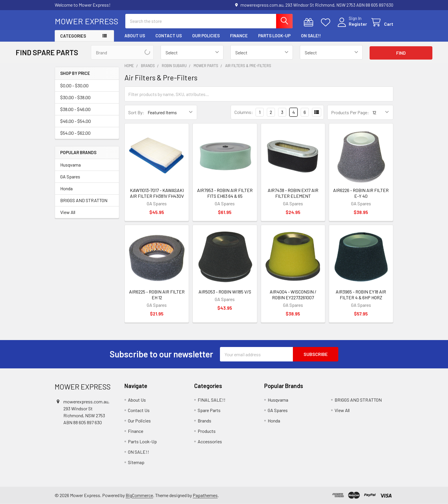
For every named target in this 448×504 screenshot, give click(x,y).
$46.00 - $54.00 (76, 121)
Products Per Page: (350, 112)
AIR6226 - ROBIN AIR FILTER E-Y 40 (361, 193)
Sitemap (136, 462)
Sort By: (136, 112)
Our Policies (206, 36)
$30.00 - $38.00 (75, 97)
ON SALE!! (311, 36)
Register (358, 24)
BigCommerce (139, 495)
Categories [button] (73, 36)
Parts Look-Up (274, 36)
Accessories (210, 441)
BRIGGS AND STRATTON (84, 200)
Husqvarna (70, 165)
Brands (204, 421)
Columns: (244, 112)
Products (207, 431)
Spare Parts (209, 410)
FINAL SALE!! (212, 400)
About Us (135, 36)
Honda (66, 188)
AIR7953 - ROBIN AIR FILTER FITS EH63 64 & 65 (225, 193)
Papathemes (205, 495)
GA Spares (70, 177)
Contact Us (169, 36)
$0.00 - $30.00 (74, 85)
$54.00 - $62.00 (75, 133)
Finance (239, 36)
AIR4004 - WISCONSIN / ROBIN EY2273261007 (293, 295)
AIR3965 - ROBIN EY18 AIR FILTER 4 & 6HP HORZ (361, 295)
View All (68, 212)
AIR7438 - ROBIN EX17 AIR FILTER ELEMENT (293, 193)
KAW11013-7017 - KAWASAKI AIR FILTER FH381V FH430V (157, 193)
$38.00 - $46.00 (75, 109)
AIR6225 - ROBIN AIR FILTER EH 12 (157, 295)
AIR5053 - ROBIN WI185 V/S (225, 292)
